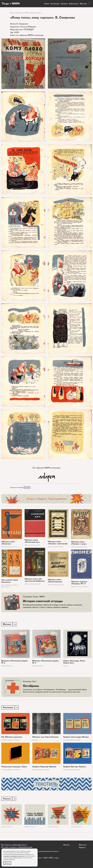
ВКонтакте (83, 845)
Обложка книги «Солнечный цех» (32, 541)
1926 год (74, 547)
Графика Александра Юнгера (76, 738)
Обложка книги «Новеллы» (8, 543)
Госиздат (27, 488)
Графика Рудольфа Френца (44, 767)
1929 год (50, 547)
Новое (47, 4)
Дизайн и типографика (14, 741)
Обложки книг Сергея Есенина (45, 738)
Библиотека (74, 4)
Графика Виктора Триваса (75, 767)
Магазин (83, 4)
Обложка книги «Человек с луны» (79, 543)
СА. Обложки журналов (12, 738)
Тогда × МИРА (11, 4)
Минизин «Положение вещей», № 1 (46, 662)
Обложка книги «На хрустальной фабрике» (35, 580)
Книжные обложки (12, 547)
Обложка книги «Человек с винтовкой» (58, 543)
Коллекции (55, 4)
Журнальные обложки (77, 587)
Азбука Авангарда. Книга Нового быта (74, 662)
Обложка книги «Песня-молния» (55, 581)
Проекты (64, 4)
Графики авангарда (75, 741)
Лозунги (10, 828)
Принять (7, 863)
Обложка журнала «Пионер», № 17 (79, 583)
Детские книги (36, 13)
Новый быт (9, 666)
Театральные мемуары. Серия (14, 767)
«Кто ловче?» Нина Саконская (10, 581)
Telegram (82, 847)
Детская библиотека (17, 13)
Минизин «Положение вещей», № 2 (15, 662)
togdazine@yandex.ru (19, 845)
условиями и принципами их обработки (14, 856)
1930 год (28, 13)
